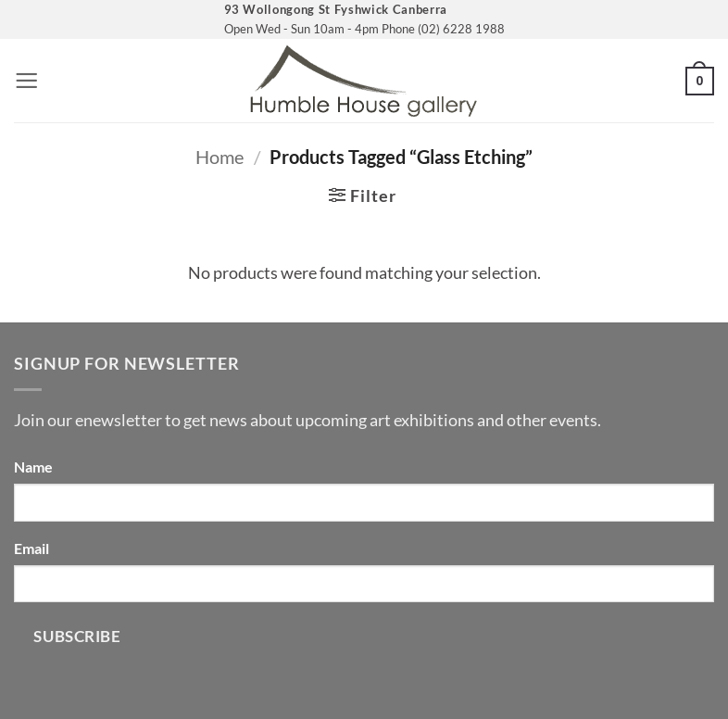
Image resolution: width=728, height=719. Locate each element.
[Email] (364, 584)
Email (31, 548)
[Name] (364, 502)
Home (220, 157)
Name (33, 467)
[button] (26, 81)
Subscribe (77, 636)
